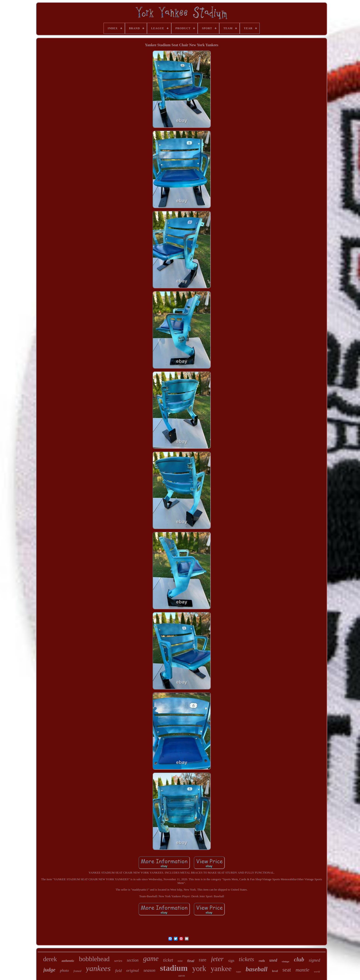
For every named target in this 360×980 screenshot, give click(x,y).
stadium (174, 968)
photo (64, 970)
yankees (98, 968)
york (199, 969)
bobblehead (94, 959)
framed (77, 971)
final (191, 961)
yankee (221, 969)
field (118, 971)
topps (239, 972)
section (133, 960)
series (118, 961)
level (275, 971)
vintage (285, 961)
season (149, 970)
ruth (262, 961)
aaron (182, 976)
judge (49, 970)
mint (180, 961)
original (133, 970)
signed (315, 960)
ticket (168, 960)
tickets (246, 959)
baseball (257, 969)
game (151, 959)
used (273, 960)
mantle (302, 970)
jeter (217, 959)
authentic (68, 961)
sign (231, 961)
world (317, 971)
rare (203, 960)
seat (287, 970)
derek (50, 959)
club (299, 959)
